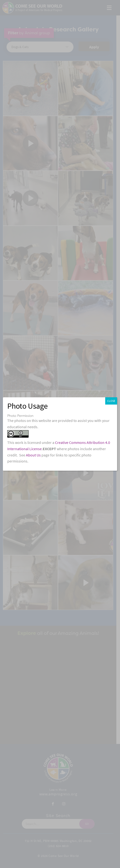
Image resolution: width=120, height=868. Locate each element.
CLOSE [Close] (111, 401)
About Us (33, 455)
